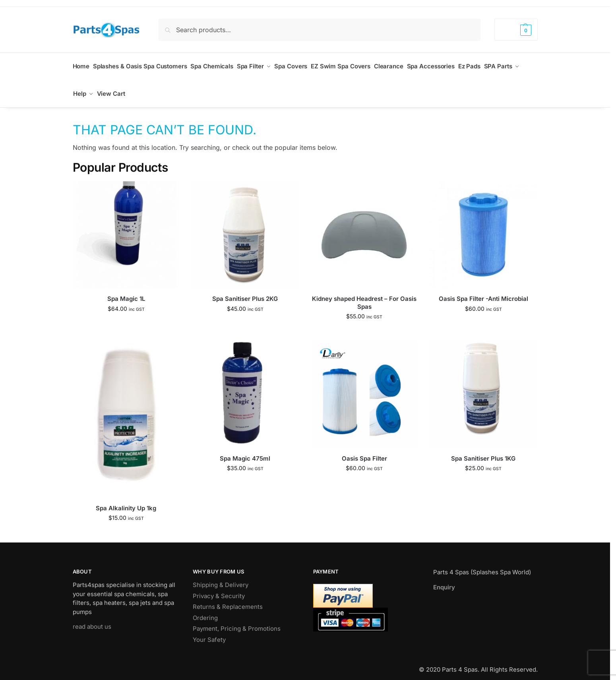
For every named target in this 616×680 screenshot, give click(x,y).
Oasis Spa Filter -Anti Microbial (483, 292)
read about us (92, 620)
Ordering (205, 611)
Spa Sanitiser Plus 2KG (245, 292)
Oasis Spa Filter (364, 451)
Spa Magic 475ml (245, 451)
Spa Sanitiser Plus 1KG (483, 451)
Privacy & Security (219, 589)
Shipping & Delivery (221, 578)
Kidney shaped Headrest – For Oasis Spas (364, 296)
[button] (516, 30)
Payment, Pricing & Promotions (237, 622)
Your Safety (209, 633)
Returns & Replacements (228, 600)
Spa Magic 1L (126, 292)
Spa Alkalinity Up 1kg (126, 501)
